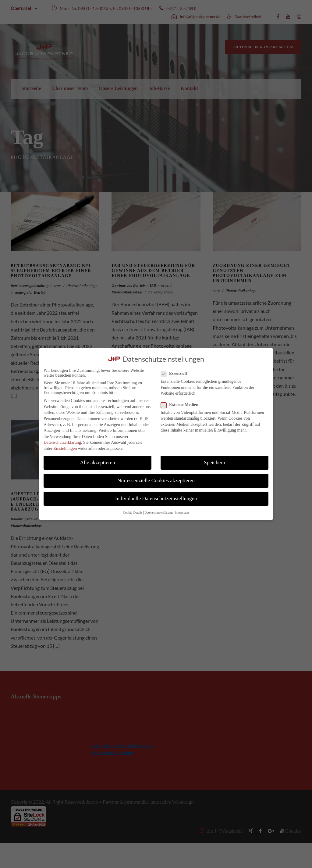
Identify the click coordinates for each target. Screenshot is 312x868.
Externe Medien (182, 405)
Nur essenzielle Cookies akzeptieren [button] (156, 480)
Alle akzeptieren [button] (97, 462)
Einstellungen (65, 448)
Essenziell (176, 374)
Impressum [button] (182, 513)
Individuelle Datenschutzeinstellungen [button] (156, 498)
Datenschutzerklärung (62, 442)
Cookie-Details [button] (133, 513)
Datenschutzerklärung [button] (158, 513)
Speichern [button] (214, 462)
